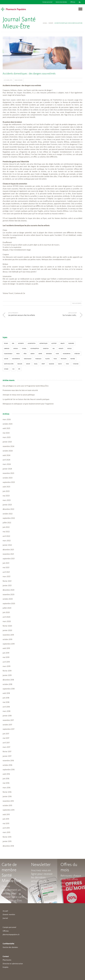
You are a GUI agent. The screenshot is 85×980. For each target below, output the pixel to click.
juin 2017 (6, 734)
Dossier (51, 23)
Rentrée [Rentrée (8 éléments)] (73, 359)
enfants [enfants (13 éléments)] (61, 349)
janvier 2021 (7, 586)
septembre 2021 (9, 559)
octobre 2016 (7, 765)
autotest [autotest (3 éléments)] (54, 343)
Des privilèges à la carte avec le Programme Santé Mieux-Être (26, 386)
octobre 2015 (7, 806)
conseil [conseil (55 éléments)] (24, 349)
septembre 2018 (9, 689)
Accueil (45, 23)
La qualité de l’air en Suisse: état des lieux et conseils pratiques (26, 399)
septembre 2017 (9, 729)
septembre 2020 (9, 604)
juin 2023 (6, 491)
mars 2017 (6, 747)
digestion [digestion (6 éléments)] (46, 349)
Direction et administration (13, 964)
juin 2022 (6, 527)
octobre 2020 (8, 599)
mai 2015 (6, 824)
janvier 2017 (7, 756)
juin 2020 (6, 613)
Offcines (6, 931)
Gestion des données (61, 2)
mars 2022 (7, 541)
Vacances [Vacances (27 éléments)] (51, 364)
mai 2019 (6, 657)
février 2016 (7, 792)
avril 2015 (6, 828)
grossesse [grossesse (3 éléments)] (49, 354)
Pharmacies (7, 960)
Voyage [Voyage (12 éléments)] (6, 369)
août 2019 (6, 648)
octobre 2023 (8, 478)
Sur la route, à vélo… (70, 315)
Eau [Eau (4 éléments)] (54, 349)
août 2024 (6, 455)
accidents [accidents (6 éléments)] (21, 343)
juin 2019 (6, 653)
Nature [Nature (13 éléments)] (6, 359)
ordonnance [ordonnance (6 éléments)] (28, 359)
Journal (5, 918)
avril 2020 (6, 617)
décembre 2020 (9, 590)
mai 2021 (6, 568)
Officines (73, 2)
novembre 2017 (8, 720)
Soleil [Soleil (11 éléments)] (36, 364)
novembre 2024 (8, 446)
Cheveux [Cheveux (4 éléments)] (16, 349)
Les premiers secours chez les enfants (22, 315)
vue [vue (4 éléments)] (13, 369)
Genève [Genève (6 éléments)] (32, 354)
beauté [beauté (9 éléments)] (63, 343)
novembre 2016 (8, 761)
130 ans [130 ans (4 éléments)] (6, 343)
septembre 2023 (9, 482)
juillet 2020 (7, 608)
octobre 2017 (7, 725)
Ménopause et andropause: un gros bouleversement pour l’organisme (28, 404)
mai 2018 (6, 702)
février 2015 (7, 837)
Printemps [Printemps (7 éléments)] (64, 359)
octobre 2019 (7, 640)
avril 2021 (6, 572)
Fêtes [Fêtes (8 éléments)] (25, 354)
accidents (78, 303)
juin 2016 (6, 779)
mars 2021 (6, 577)
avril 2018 (6, 707)
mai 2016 (6, 783)
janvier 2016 (7, 797)
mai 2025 (6, 433)
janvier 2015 (7, 842)
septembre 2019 (9, 644)
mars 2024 (7, 464)
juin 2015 (6, 819)
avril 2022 (6, 536)
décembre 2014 (8, 846)
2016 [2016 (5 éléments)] (13, 343)
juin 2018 (6, 698)
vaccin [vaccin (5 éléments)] (60, 364)
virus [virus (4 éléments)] (67, 364)
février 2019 (7, 671)
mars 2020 (7, 622)
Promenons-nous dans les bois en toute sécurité (20, 390)
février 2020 (7, 626)
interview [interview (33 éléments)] (77, 354)
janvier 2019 (7, 675)
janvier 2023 (7, 505)
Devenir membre (9, 915)
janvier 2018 (7, 716)
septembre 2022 (9, 518)
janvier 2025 (7, 442)
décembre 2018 (8, 680)
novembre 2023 (8, 473)
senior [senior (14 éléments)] (28, 364)
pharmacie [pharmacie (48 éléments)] (38, 359)
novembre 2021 (8, 554)
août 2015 (6, 815)
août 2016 (6, 774)
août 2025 (6, 428)
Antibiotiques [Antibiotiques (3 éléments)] (43, 343)
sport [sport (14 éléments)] (43, 364)
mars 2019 (6, 666)
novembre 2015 (8, 801)
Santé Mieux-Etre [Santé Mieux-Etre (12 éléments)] (9, 364)
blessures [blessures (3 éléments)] (71, 343)
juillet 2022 (7, 523)
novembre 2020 (9, 595)
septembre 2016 (9, 770)
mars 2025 (7, 437)
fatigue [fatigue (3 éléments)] (69, 349)
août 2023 (6, 487)
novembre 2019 (8, 635)
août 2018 (6, 693)
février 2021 (7, 581)
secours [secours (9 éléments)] (20, 364)
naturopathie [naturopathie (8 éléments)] (16, 359)
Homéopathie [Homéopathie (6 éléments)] (67, 354)
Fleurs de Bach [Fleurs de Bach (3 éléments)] (8, 354)
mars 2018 (6, 711)
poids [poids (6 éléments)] (55, 359)
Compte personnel (47, 2)
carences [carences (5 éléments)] (7, 349)
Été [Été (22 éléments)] (19, 369)
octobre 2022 (8, 514)
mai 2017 (6, 738)
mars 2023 (7, 500)
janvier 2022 (7, 545)
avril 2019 (6, 662)
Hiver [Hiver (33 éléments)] (57, 354)
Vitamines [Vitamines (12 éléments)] (76, 364)
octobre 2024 (8, 451)
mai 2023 (6, 496)
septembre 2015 (9, 810)
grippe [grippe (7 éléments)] (40, 354)
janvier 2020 (7, 631)
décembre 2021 (8, 550)
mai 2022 (6, 532)
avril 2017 (6, 743)
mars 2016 (6, 788)
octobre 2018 (7, 684)
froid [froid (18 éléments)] (18, 354)
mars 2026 (7, 420)
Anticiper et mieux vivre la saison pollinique (19, 395)
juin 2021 (6, 563)
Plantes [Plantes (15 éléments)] (47, 359)
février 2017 (7, 752)
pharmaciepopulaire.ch (11, 935)
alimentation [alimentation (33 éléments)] (32, 343)
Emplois (6, 967)
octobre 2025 (8, 424)
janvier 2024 (7, 469)
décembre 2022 (8, 509)
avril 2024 (6, 460)
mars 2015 (6, 833)
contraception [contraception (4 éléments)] (35, 349)
